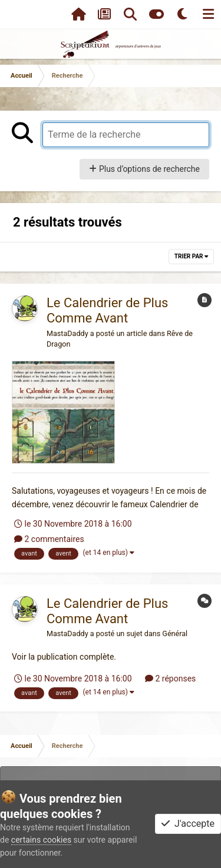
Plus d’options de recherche (144, 169)
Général (175, 633)
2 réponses (170, 679)
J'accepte (188, 824)
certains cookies (41, 840)
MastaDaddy (67, 333)
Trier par (191, 256)
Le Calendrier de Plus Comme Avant (107, 310)
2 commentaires (49, 539)
